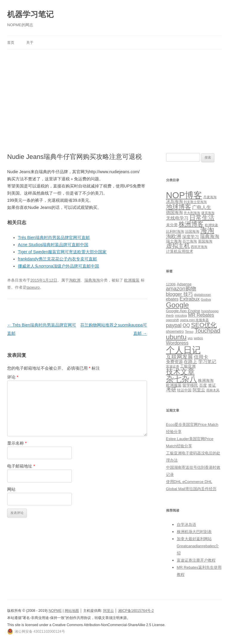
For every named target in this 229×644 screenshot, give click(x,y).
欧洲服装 (132, 280)
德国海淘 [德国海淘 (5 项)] (174, 212)
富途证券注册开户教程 (196, 560)
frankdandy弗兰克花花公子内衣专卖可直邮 (57, 259)
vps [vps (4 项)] (190, 338)
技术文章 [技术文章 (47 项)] (180, 372)
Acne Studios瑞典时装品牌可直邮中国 (53, 245)
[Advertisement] (114, 94)
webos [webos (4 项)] (198, 338)
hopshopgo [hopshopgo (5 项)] (210, 311)
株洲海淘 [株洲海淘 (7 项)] (206, 380)
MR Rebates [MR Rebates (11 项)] (201, 315)
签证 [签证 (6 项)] (212, 385)
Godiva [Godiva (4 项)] (206, 299)
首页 (11, 43)
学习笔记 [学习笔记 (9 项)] (207, 362)
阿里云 (109, 611)
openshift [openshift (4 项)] (172, 320)
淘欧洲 (75, 280)
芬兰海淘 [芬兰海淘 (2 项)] (190, 241)
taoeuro (33, 287)
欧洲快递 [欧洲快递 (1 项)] (211, 225)
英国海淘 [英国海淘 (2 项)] (205, 241)
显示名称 (17, 443)
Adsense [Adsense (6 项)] (184, 284)
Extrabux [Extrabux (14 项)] (189, 299)
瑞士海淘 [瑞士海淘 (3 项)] (174, 241)
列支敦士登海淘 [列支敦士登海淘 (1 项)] (195, 202)
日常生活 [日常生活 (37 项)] (202, 217)
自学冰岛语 (187, 525)
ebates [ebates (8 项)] (172, 299)
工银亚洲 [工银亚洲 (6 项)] (188, 366)
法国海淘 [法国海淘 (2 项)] (192, 232)
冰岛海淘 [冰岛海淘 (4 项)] (174, 201)
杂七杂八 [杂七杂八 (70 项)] (182, 379)
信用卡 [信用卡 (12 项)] (201, 357)
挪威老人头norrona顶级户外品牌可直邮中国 (58, 266)
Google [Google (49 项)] (178, 305)
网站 (11, 489)
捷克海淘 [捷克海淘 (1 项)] (208, 213)
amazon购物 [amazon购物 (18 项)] (181, 289)
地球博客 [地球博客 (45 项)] (179, 207)
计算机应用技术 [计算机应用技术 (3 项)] (180, 251)
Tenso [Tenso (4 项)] (189, 332)
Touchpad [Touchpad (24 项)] (207, 331)
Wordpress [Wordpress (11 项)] (177, 343)
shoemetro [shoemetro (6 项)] (175, 332)
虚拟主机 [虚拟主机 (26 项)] (178, 246)
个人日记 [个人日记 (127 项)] (183, 350)
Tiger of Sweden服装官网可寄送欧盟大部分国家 (62, 252)
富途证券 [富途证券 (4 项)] (173, 366)
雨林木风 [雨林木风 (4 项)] (213, 390)
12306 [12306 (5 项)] (171, 284)
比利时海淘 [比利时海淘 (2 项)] (175, 232)
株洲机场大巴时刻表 (194, 532)
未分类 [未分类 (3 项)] (172, 225)
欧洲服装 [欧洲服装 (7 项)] (174, 385)
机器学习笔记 (30, 14)
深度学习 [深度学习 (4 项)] (191, 237)
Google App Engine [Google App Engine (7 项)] (183, 311)
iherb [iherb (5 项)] (170, 315)
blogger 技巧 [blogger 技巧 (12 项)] (180, 294)
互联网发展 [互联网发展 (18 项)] (180, 357)
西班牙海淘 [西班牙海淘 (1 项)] (199, 247)
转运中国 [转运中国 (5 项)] (184, 390)
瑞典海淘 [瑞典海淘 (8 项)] (210, 236)
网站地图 (72, 611)
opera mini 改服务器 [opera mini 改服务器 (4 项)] (195, 320)
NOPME (55, 611)
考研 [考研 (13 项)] (171, 390)
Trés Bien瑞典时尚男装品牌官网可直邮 (54, 237)
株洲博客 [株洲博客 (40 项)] (191, 224)
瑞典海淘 (92, 280)
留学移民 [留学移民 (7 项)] (190, 385)
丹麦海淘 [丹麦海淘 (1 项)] (210, 197)
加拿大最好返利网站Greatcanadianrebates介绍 (198, 546)
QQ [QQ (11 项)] (186, 325)
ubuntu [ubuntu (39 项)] (176, 337)
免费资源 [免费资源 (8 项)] (174, 362)
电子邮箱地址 (21, 466)
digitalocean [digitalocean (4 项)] (203, 295)
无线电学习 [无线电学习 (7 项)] (177, 218)
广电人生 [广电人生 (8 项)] (202, 207)
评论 (13, 377)
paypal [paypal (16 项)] (174, 325)
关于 (30, 43)
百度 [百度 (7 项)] (203, 385)
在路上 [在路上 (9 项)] (190, 362)
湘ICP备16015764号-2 (136, 611)
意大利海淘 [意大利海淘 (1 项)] (192, 213)
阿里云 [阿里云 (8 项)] (199, 390)
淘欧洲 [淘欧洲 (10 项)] (174, 236)
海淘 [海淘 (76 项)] (207, 230)
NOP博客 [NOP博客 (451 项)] (184, 195)
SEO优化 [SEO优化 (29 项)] (204, 325)
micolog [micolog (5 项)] (181, 315)
